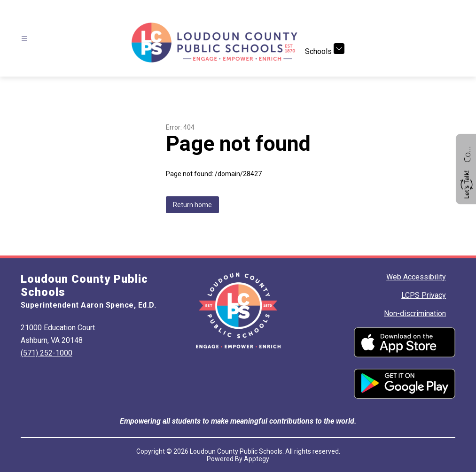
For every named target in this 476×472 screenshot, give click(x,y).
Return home (192, 205)
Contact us (467, 153)
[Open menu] (24, 39)
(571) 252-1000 (47, 353)
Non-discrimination (415, 313)
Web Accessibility (416, 277)
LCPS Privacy (424, 295)
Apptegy (257, 459)
